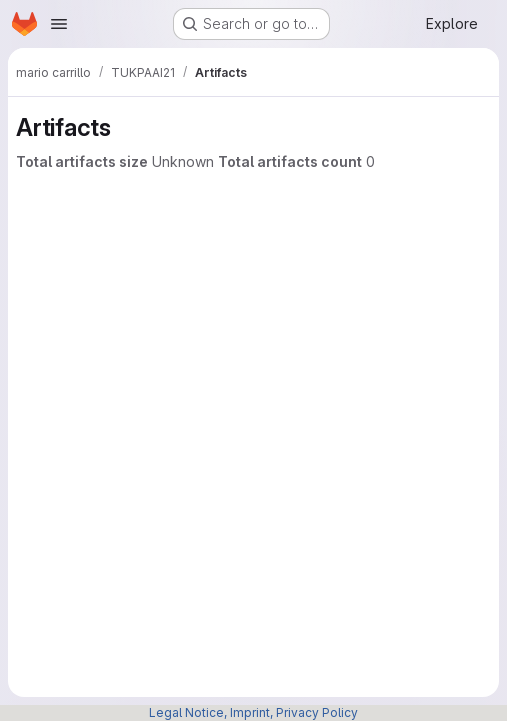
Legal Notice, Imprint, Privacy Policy (253, 712)
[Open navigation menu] (59, 24)
